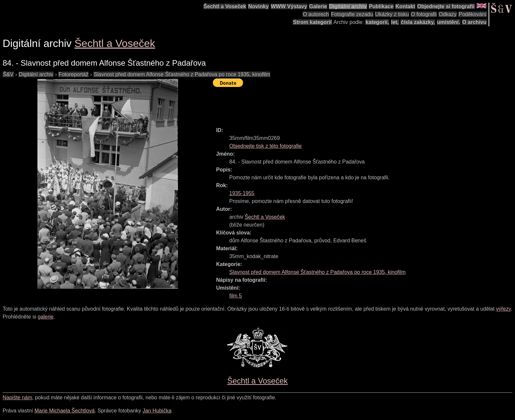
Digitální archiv (348, 6)
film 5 (235, 296)
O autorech (316, 14)
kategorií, (377, 22)
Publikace (381, 6)
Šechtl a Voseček (225, 6)
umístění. (449, 22)
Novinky (258, 6)
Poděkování (472, 14)
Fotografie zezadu (352, 14)
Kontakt (405, 6)
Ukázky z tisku (392, 14)
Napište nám (17, 398)
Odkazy (448, 14)
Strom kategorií (312, 22)
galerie (46, 317)
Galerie (318, 6)
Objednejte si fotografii (446, 6)
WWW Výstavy (289, 6)
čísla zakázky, (418, 22)
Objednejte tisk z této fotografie (266, 146)
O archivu (474, 22)
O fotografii (424, 14)
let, (395, 22)
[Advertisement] (332, 104)
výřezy (503, 309)
